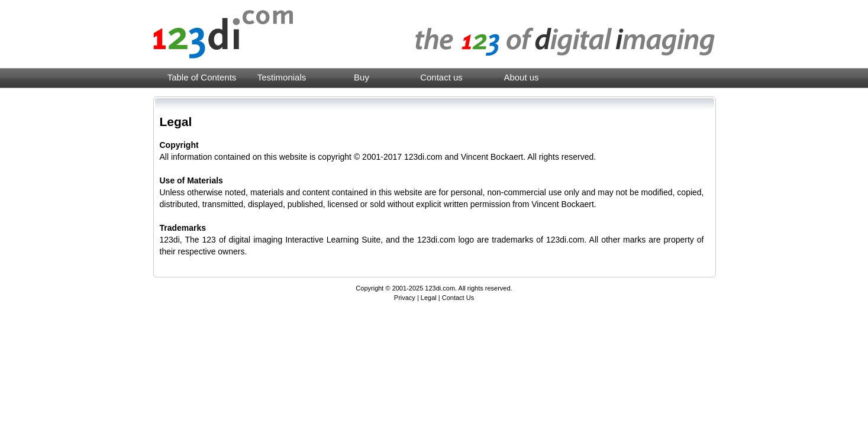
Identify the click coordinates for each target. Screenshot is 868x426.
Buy (362, 77)
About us (521, 77)
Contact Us (458, 298)
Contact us (441, 77)
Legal (429, 298)
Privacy (405, 298)
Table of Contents (202, 77)
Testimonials (282, 77)
